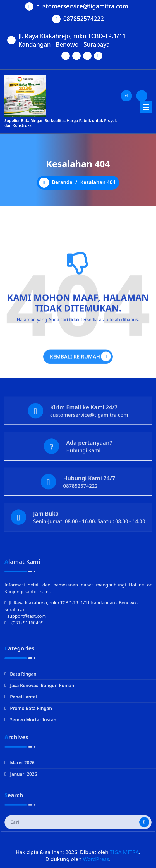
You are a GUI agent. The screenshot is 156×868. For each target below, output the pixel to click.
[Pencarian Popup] (126, 96)
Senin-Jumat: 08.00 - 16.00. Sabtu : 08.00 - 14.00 (89, 536)
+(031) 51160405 (26, 661)
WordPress (96, 859)
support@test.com (27, 654)
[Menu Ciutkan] (146, 107)
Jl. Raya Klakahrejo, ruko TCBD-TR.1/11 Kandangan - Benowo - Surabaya (72, 39)
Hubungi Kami (83, 465)
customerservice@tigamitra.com (82, 5)
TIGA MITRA (124, 852)
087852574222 (84, 18)
